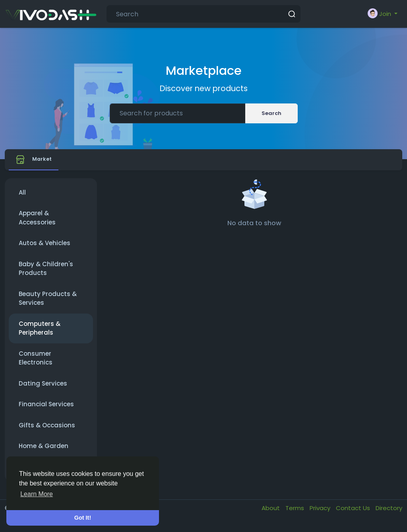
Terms (296, 513)
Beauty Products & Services (48, 304)
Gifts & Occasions (47, 430)
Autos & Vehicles (45, 248)
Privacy (321, 513)
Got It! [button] (83, 518)
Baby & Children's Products (46, 274)
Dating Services (43, 389)
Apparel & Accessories (37, 223)
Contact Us (354, 513)
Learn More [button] (37, 494)
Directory (389, 513)
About (271, 513)
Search (271, 113)
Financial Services (46, 409)
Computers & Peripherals (40, 333)
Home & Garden (44, 451)
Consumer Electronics (36, 363)
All (22, 198)
